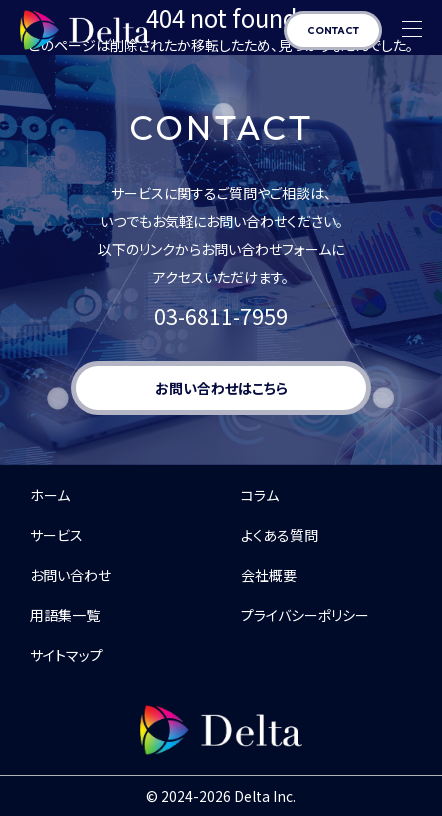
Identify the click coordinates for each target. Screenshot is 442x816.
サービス (56, 535)
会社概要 (269, 575)
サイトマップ (66, 655)
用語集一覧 (65, 615)
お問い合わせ (70, 575)
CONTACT (333, 30)
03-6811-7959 (221, 316)
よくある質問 (279, 535)
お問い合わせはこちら (221, 388)
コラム (260, 495)
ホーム (50, 495)
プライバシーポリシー (305, 615)
